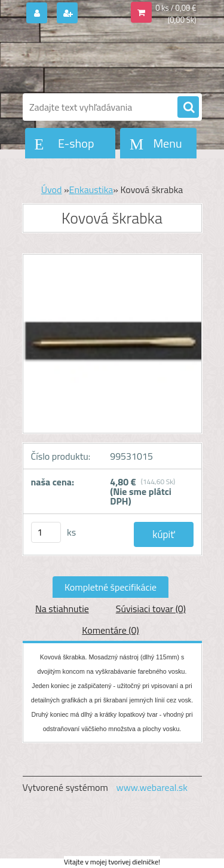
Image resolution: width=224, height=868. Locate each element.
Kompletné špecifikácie (111, 587)
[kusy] (46, 532)
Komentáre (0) (110, 630)
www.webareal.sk (152, 787)
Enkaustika (91, 190)
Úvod (52, 190)
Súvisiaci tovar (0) (151, 609)
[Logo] (105, 59)
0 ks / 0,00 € (176, 8)
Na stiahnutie (62, 609)
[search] (188, 108)
